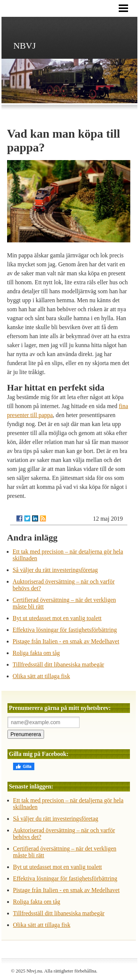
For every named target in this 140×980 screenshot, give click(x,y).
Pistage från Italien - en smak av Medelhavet (66, 641)
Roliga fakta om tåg (36, 653)
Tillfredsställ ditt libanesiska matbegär (58, 664)
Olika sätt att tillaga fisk (41, 676)
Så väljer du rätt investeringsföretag (55, 570)
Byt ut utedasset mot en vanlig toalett (57, 618)
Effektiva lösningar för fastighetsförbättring (65, 630)
